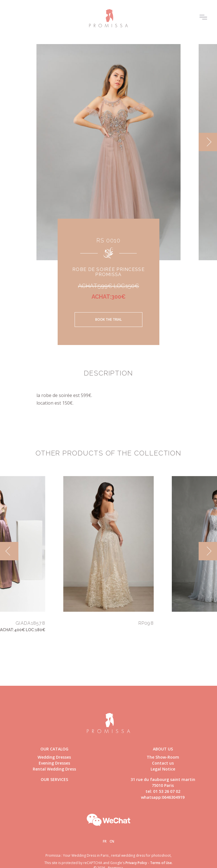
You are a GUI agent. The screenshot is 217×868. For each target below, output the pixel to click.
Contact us (163, 763)
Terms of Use (161, 863)
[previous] (9, 551)
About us (163, 749)
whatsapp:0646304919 (163, 797)
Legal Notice (163, 769)
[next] (208, 142)
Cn (112, 841)
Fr (105, 841)
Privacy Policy (136, 863)
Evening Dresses (54, 763)
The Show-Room (163, 757)
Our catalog (54, 749)
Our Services (54, 779)
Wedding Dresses (54, 757)
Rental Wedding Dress (54, 769)
